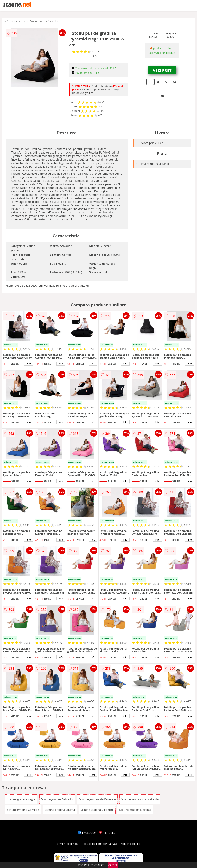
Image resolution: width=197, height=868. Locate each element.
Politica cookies (130, 844)
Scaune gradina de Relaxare (97, 799)
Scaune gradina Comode (23, 810)
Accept (113, 865)
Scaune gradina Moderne (97, 810)
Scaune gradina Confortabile (140, 799)
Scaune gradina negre (21, 799)
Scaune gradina (16, 21)
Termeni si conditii (67, 844)
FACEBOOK (88, 833)
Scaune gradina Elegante (135, 810)
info (29, 364)
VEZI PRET (162, 70)
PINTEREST (108, 833)
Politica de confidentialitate (100, 844)
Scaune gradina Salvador (44, 21)
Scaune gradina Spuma (60, 810)
